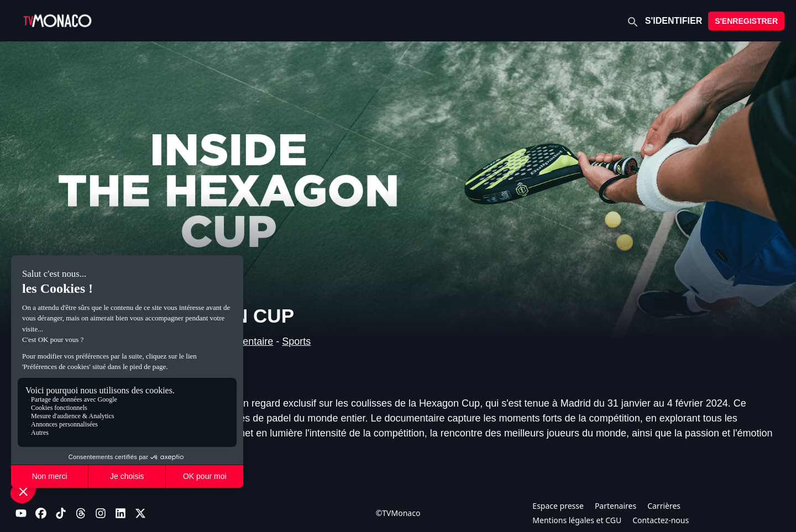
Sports (296, 341)
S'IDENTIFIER (674, 21)
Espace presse (558, 506)
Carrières (664, 506)
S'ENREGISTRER (746, 21)
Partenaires (616, 506)
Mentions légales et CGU (577, 520)
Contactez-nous (661, 520)
